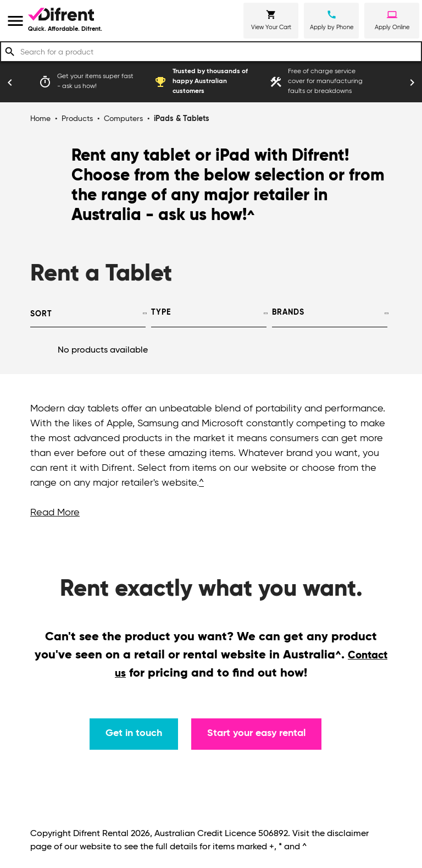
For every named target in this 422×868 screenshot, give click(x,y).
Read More (55, 513)
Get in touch (134, 733)
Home (40, 119)
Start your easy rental (256, 733)
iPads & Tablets (182, 119)
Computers (123, 119)
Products (77, 119)
